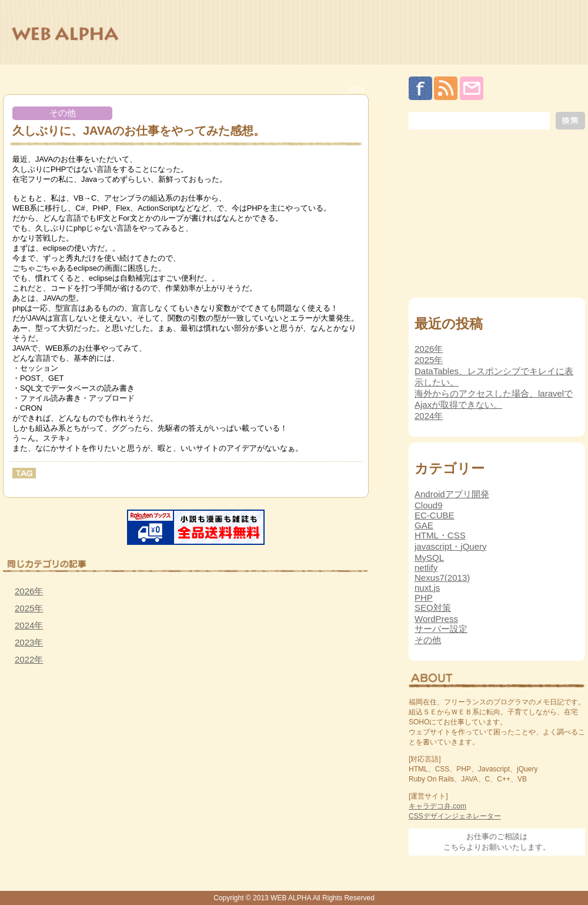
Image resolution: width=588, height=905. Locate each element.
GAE (424, 525)
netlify (426, 568)
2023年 (29, 642)
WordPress (436, 619)
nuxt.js (427, 588)
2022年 (29, 659)
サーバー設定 (441, 629)
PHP (424, 598)
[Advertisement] (91, 759)
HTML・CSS (440, 535)
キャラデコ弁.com (437, 806)
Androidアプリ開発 (452, 494)
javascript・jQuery (451, 546)
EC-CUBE (435, 515)
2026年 (29, 591)
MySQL (429, 558)
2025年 (29, 608)
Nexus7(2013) (442, 578)
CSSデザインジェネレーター (455, 816)
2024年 (29, 625)
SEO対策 (433, 608)
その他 (63, 113)
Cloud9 (429, 505)
